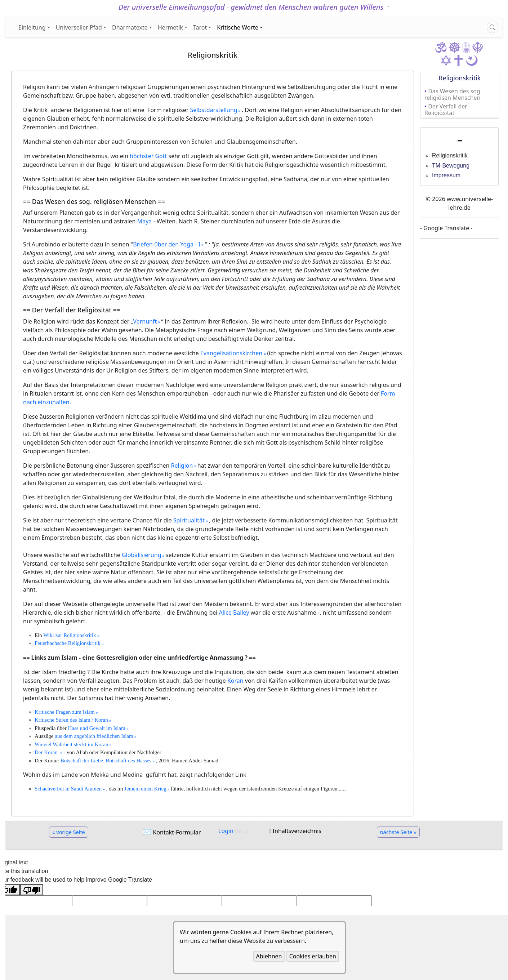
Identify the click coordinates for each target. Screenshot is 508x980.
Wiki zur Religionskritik (70, 635)
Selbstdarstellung (213, 110)
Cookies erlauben (313, 956)
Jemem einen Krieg (145, 789)
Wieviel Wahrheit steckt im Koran (72, 744)
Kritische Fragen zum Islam (65, 712)
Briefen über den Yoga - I (167, 244)
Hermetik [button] (170, 27)
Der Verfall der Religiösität (446, 110)
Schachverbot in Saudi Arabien (68, 789)
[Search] (493, 27)
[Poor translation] (32, 890)
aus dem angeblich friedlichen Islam (94, 736)
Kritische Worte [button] (238, 27)
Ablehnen (269, 956)
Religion (182, 465)
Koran (235, 681)
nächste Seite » (398, 832)
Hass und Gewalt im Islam (96, 728)
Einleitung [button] (32, 27)
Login (226, 831)
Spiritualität (189, 520)
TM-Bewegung (451, 166)
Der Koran (47, 752)
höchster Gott (148, 156)
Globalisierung (142, 555)
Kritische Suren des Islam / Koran (71, 720)
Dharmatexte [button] (130, 27)
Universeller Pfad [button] (79, 27)
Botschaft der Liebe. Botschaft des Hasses (106, 761)
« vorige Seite (69, 832)
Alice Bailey (234, 612)
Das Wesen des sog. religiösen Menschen (453, 94)
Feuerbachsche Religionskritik (68, 643)
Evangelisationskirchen (232, 353)
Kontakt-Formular (177, 832)
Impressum (446, 175)
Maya (145, 221)
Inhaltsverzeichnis (297, 831)
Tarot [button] (200, 27)
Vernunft (145, 321)
